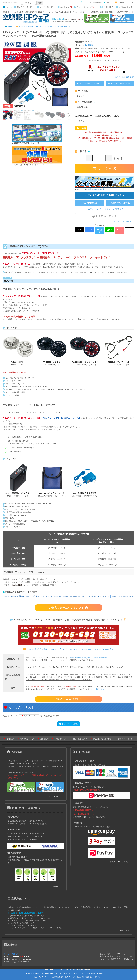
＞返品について (124, 928)
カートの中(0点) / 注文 (125, 3)
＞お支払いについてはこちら (119, 859)
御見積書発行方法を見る (97, 189)
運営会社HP (45, 736)
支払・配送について (80, 736)
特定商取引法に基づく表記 (103, 736)
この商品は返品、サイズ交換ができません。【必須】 (98, 116)
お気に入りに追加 (105, 216)
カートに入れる (105, 168)
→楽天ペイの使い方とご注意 (124, 77)
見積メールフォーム (120, 203)
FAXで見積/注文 (89, 203)
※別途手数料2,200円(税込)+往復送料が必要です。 (89, 655)
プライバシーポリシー (126, 736)
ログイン (109, 3)
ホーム (7, 7)
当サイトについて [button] (84, 7)
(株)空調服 (89, 45)
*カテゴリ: (33, 594)
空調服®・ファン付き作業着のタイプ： (86, 594)
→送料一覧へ (99, 686)
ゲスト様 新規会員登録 (92, 3)
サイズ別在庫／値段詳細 (89, 84)
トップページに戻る (69, 721)
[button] (68, 74)
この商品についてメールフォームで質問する (105, 209)
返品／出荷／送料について (120, 84)
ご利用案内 (107, 7)
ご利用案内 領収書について (83, 814)
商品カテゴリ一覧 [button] (24, 7)
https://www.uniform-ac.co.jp (19, 956)
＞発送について (58, 884)
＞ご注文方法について (56, 794)
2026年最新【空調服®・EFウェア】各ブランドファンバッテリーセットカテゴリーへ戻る (68, 647)
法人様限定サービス (27, 736)
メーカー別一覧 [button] (46, 7)
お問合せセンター (125, 7)
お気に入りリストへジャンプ (123, 222)
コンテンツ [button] (65, 7)
